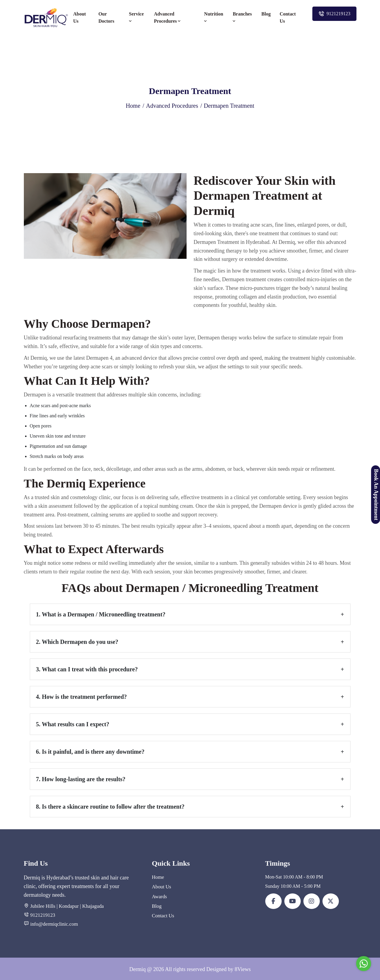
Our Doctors (106, 17)
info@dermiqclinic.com (53, 923)
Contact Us (288, 17)
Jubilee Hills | (44, 906)
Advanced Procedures (168, 17)
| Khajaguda (89, 906)
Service (137, 17)
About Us (80, 17)
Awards (159, 895)
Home (133, 106)
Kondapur (68, 906)
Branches (242, 17)
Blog (266, 14)
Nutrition (214, 17)
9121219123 (334, 14)
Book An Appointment (376, 494)
